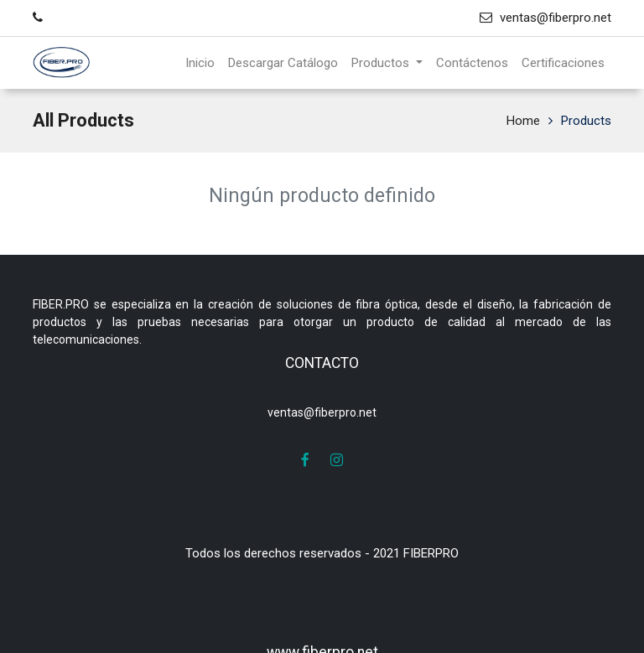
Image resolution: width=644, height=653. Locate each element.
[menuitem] (200, 63)
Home (523, 121)
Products (586, 121)
